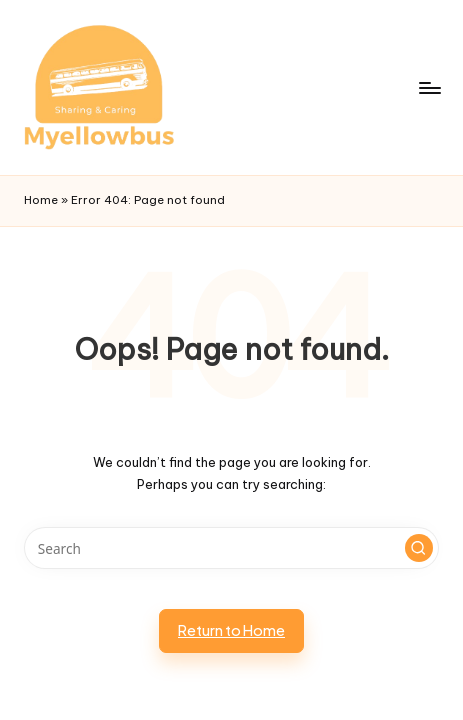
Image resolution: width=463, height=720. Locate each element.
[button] (419, 548)
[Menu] (429, 87)
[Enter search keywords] (231, 548)
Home (41, 200)
